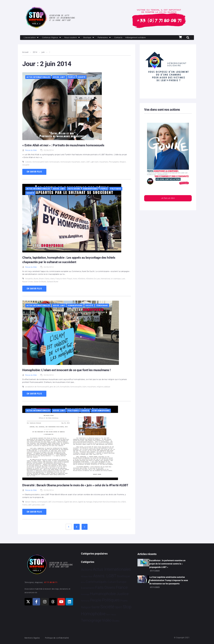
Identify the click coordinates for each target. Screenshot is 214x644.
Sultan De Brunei (40, 282)
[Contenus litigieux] (55, 38)
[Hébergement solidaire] (147, 38)
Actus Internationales (38, 77)
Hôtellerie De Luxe (93, 279)
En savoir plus (34, 172)
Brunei (36, 279)
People (71, 77)
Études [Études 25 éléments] (116, 621)
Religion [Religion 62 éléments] (86, 607)
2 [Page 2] (77, 532)
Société (81, 77)
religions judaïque (103, 387)
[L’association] (32, 38)
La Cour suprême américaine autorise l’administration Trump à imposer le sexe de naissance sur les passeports (169, 580)
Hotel (75, 279)
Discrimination (58, 507)
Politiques (116, 189)
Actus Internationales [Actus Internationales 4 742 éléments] (112, 569)
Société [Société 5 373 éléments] (107, 607)
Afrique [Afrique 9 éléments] (84, 576)
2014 (35, 53)
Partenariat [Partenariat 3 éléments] (85, 601)
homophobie (65, 387)
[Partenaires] (112, 38)
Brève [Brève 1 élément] (83, 582)
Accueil (25, 53)
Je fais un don (168, 199)
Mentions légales (33, 638)
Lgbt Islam (95, 162)
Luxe (123, 279)
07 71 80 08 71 (51, 582)
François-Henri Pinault (64, 279)
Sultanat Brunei (53, 282)
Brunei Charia (44, 279)
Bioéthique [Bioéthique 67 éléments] (123, 576)
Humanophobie (90, 189)
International (105, 279)
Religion (123, 162)
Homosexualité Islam (40, 162)
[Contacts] (128, 38)
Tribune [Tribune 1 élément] (113, 615)
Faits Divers (74, 189)
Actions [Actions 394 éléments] (87, 570)
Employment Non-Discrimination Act (107, 507)
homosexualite (76, 387)
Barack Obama (31, 507)
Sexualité (26, 165)
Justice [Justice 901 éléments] (123, 594)
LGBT (88, 162)
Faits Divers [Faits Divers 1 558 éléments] (105, 588)
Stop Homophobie (101, 411)
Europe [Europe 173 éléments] (121, 582)
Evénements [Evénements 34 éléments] (88, 588)
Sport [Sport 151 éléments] (118, 607)
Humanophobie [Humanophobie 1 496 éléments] (103, 594)
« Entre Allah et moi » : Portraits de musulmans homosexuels (64, 145)
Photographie (114, 162)
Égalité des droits (71, 507)
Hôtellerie (81, 279)
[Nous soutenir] (78, 38)
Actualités (29, 279)
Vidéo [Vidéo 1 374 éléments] (107, 620)
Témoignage (102, 306)
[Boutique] (96, 38)
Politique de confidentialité (61, 638)
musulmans (104, 162)
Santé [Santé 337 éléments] (95, 607)
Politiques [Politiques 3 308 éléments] (111, 600)
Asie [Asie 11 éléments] (90, 576)
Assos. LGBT (59, 77)
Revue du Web (31, 151)
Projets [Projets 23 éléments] (124, 601)
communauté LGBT (44, 507)
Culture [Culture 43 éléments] (112, 582)
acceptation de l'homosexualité (37, 387)
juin (43, 53)
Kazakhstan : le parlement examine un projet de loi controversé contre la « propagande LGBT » (167, 564)
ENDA (123, 507)
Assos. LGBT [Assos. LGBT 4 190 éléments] (105, 576)
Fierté (25, 510)
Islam (83, 162)
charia (52, 279)
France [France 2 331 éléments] (122, 588)
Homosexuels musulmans (70, 162)
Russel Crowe (28, 282)
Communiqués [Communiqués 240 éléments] (96, 582)
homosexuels (54, 162)
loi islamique (116, 279)
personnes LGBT (39, 510)
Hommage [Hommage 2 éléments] (85, 594)
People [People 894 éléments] (96, 600)
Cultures (28, 162)
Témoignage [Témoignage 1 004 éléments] (91, 620)
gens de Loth (54, 387)
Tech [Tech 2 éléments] (108, 615)
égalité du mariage (85, 507)
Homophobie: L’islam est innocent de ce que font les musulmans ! (68, 370)
